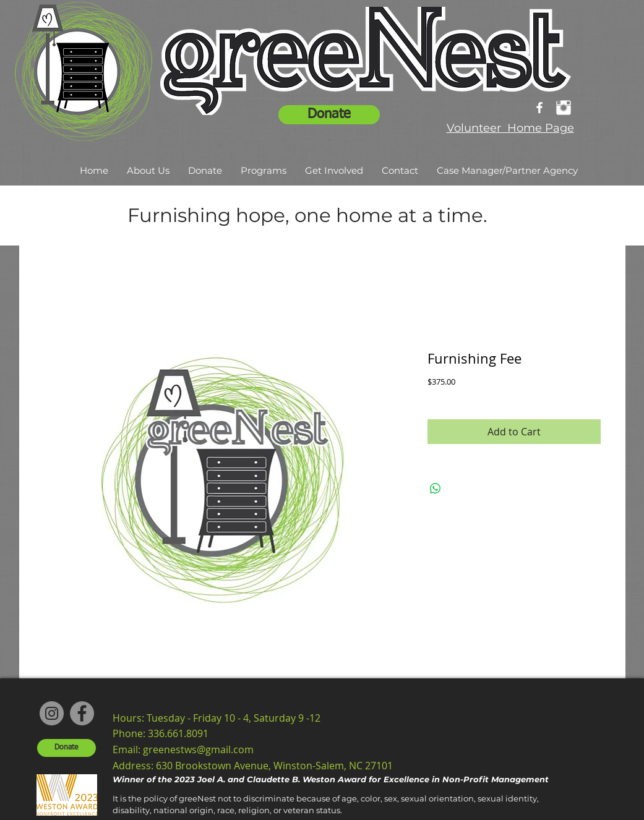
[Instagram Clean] (564, 108)
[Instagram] (52, 713)
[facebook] (539, 108)
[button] (148, 171)
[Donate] (329, 115)
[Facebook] (82, 713)
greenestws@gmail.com (198, 750)
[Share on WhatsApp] (436, 489)
